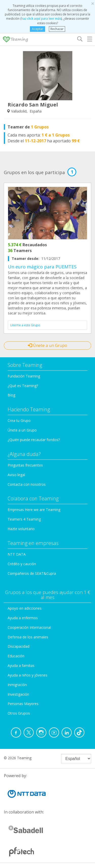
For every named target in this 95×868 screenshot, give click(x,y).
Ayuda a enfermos (23, 618)
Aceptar (38, 29)
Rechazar (57, 29)
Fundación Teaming (24, 376)
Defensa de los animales (28, 637)
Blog (11, 395)
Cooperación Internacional (29, 627)
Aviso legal (16, 475)
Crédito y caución (22, 564)
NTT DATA (17, 554)
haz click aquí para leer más (41, 19)
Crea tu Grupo (19, 421)
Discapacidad (18, 646)
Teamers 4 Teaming (24, 519)
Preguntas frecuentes (25, 465)
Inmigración (17, 685)
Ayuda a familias (21, 666)
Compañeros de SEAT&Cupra (32, 573)
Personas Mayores (23, 704)
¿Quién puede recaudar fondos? (34, 440)
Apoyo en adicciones (25, 608)
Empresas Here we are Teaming (34, 510)
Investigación (18, 694)
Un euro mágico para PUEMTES (42, 267)
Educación (16, 656)
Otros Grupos (19, 713)
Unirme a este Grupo (25, 325)
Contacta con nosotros (27, 484)
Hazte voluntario (21, 529)
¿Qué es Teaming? (23, 386)
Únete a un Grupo (48, 345)
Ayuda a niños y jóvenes (27, 675)
